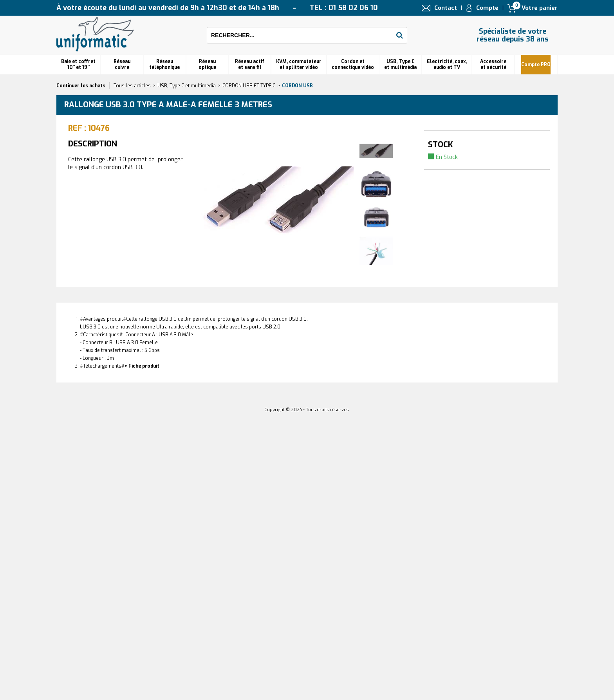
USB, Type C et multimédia (400, 64)
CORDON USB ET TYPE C (249, 86)
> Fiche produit (142, 366)
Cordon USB (297, 86)
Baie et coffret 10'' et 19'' (78, 64)
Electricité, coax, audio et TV (447, 64)
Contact (446, 8)
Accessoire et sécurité (493, 64)
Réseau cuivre (122, 64)
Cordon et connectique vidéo (353, 64)
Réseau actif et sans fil (250, 64)
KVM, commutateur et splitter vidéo (299, 64)
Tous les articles (132, 86)
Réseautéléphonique (164, 64)
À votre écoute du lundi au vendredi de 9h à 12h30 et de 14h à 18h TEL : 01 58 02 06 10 (217, 8)
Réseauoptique (207, 64)
